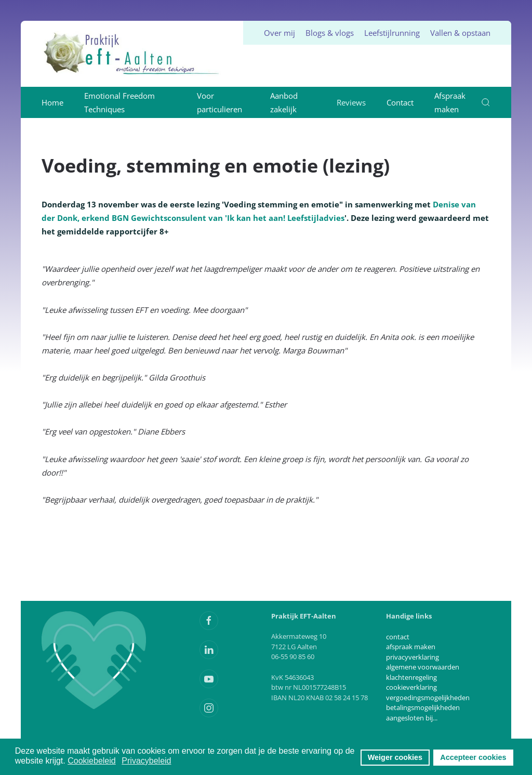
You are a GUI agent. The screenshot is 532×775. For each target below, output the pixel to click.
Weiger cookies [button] (395, 757)
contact (398, 637)
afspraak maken (411, 647)
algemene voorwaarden (423, 667)
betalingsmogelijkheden (423, 707)
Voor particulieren (220, 102)
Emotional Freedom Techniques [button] (119, 102)
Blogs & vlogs (330, 33)
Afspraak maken (450, 102)
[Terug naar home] (132, 54)
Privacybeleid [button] (146, 761)
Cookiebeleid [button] (92, 761)
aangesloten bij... (412, 718)
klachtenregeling (411, 677)
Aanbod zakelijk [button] (284, 102)
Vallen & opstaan (460, 33)
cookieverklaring (411, 687)
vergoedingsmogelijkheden (428, 698)
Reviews (351, 102)
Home (52, 102)
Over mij (280, 33)
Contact (400, 102)
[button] (486, 102)
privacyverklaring (413, 657)
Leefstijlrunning (392, 33)
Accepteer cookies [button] (473, 757)
